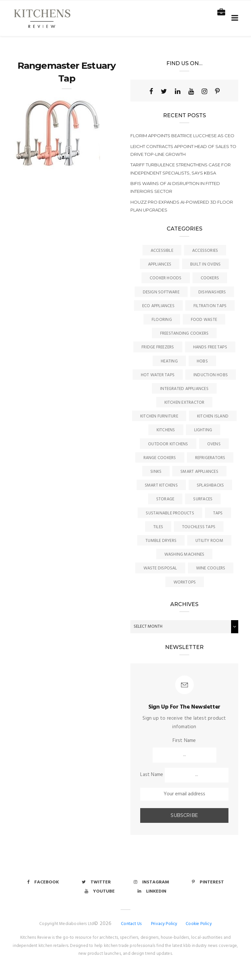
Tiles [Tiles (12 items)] (158, 527)
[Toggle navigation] (234, 18)
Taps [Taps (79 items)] (218, 513)
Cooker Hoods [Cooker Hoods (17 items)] (166, 278)
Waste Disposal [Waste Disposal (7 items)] (160, 568)
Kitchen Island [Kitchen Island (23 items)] (213, 416)
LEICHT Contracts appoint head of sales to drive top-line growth (183, 150)
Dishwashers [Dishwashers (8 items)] (212, 292)
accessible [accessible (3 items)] (162, 251)
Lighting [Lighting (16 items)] (203, 430)
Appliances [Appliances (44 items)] (160, 264)
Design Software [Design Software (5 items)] (161, 292)
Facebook (43, 882)
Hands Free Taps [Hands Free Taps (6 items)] (210, 347)
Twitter (96, 882)
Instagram (151, 882)
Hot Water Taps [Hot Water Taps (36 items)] (158, 375)
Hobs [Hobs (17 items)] (202, 361)
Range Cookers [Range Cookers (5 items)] (160, 458)
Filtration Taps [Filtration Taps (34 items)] (210, 306)
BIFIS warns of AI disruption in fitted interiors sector (175, 187)
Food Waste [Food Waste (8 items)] (204, 320)
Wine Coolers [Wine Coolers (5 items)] (211, 568)
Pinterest (208, 882)
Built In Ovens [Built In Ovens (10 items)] (205, 264)
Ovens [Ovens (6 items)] (214, 444)
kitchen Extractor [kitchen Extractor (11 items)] (184, 403)
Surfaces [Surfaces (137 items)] (203, 499)
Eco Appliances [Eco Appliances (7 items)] (158, 306)
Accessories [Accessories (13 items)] (205, 251)
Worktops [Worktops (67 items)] (185, 582)
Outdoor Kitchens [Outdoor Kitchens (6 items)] (168, 444)
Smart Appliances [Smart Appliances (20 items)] (199, 472)
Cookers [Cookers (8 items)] (210, 278)
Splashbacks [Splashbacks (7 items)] (210, 485)
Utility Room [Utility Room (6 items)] (209, 541)
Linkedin (152, 891)
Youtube (100, 891)
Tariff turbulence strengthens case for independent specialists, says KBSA (181, 169)
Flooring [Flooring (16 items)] (162, 320)
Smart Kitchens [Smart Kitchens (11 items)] (161, 485)
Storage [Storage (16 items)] (165, 499)
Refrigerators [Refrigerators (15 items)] (210, 458)
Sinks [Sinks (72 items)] (156, 472)
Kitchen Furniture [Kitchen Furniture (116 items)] (159, 416)
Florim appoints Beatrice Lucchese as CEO (182, 136)
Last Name (152, 775)
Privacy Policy (164, 924)
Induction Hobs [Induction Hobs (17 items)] (211, 375)
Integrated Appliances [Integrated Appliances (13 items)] (184, 389)
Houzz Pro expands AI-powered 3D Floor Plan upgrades (182, 206)
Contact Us (131, 924)
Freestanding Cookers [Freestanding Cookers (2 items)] (184, 333)
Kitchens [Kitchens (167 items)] (166, 430)
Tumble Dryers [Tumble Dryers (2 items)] (161, 541)
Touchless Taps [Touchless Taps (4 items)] (199, 527)
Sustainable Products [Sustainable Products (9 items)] (170, 513)
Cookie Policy (199, 924)
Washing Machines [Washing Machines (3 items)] (184, 555)
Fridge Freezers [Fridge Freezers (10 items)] (158, 347)
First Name (184, 741)
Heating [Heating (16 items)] (169, 361)
